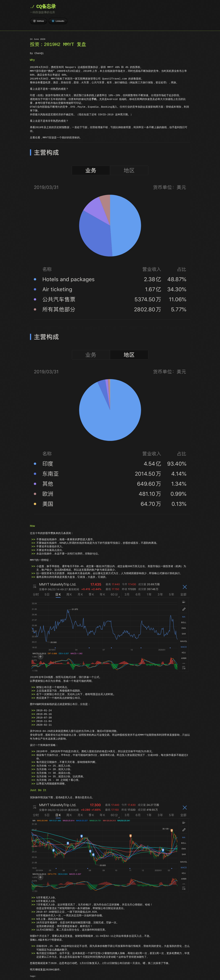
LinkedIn (58, 21)
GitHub (39, 21)
